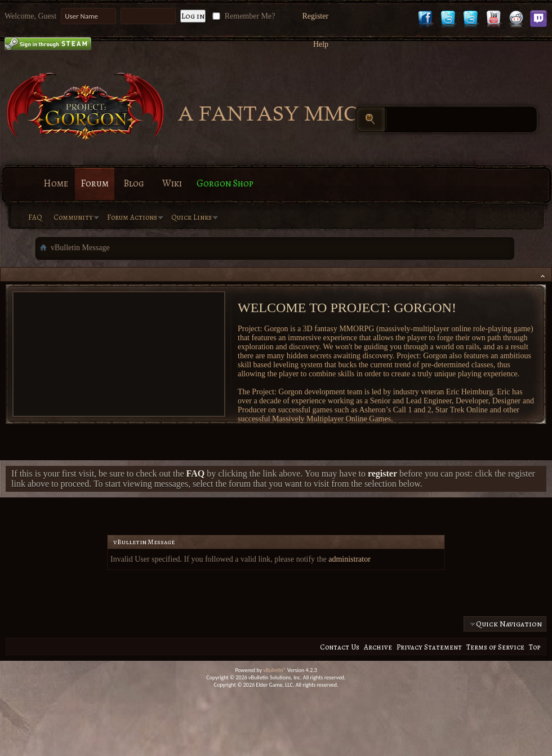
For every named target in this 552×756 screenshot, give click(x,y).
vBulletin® (275, 670)
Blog (134, 183)
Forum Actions (132, 217)
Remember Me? (242, 16)
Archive (378, 647)
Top (535, 647)
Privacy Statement (429, 647)
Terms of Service (495, 647)
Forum (95, 183)
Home (56, 183)
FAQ (35, 217)
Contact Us (340, 647)
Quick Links (192, 217)
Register (315, 16)
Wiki (172, 183)
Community (73, 217)
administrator (350, 559)
